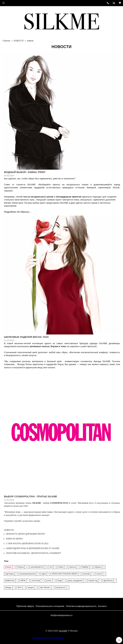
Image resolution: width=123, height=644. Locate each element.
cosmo (99, 574)
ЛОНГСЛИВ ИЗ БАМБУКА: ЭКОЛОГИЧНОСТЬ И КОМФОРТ (34, 553)
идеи (44, 574)
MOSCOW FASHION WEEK (65, 574)
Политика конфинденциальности (81, 606)
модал (31, 587)
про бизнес (45, 587)
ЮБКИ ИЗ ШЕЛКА (14, 539)
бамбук (85, 567)
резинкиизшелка (28, 574)
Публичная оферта (25, 606)
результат (61, 587)
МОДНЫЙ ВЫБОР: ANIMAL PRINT (25, 172)
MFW (23, 581)
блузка (21, 567)
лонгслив (36, 581)
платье (8, 567)
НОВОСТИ (19, 41)
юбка (61, 567)
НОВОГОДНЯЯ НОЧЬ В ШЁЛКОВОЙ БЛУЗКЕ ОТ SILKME (33, 548)
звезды (8, 587)
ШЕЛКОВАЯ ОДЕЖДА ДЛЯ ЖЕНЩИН (48, 638)
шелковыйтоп (37, 567)
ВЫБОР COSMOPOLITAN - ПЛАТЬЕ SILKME (31, 496)
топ (51, 567)
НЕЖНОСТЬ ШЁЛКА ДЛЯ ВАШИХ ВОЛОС (26, 534)
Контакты (102, 606)
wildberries (10, 581)
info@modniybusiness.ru (62, 615)
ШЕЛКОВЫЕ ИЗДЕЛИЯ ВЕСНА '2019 (26, 337)
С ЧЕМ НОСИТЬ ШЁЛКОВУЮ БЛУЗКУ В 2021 (27, 544)
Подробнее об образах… (18, 212)
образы (98, 567)
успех (49, 581)
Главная (6, 41)
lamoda (87, 574)
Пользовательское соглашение (50, 606)
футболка (108, 581)
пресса (73, 567)
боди (60, 581)
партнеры (9, 574)
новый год (93, 581)
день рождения (75, 581)
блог (20, 587)
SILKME (63, 631)
